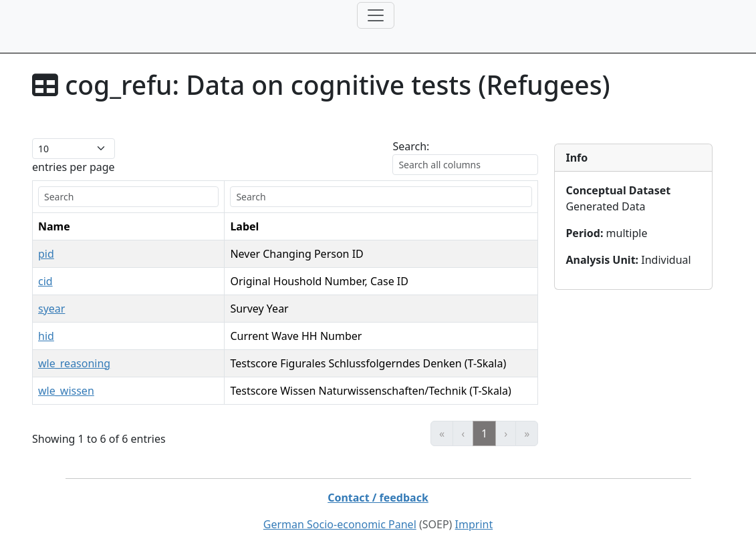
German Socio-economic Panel (340, 524)
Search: (411, 146)
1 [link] (484, 433)
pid (46, 254)
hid (46, 336)
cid (45, 281)
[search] (128, 197)
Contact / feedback (378, 498)
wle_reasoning (74, 363)
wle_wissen (66, 391)
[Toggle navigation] (376, 15)
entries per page (74, 167)
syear (51, 309)
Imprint (474, 524)
